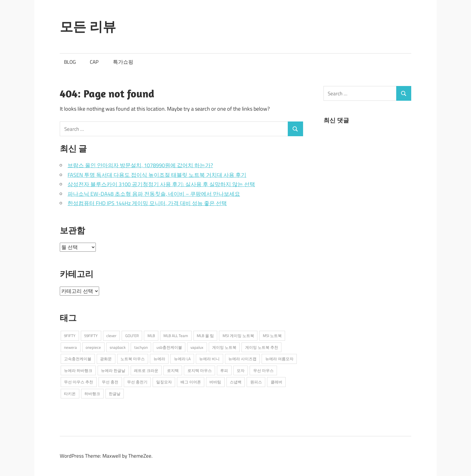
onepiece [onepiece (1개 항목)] (93, 347)
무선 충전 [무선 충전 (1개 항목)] (110, 382)
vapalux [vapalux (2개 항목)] (197, 347)
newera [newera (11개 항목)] (70, 347)
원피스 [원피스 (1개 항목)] (256, 382)
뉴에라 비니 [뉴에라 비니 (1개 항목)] (209, 359)
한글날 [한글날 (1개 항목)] (115, 394)
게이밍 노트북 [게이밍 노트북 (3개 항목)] (224, 347)
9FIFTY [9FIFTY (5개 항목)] (70, 336)
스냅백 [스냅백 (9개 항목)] (236, 382)
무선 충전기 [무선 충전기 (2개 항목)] (137, 382)
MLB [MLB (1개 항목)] (151, 336)
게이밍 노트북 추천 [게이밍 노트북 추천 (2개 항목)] (262, 347)
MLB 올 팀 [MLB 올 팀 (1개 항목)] (205, 336)
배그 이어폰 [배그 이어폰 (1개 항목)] (191, 382)
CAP (94, 62)
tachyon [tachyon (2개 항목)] (141, 347)
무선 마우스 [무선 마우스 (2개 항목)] (263, 370)
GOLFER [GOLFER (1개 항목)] (132, 336)
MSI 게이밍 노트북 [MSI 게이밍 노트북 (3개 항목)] (238, 336)
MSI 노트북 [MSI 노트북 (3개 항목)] (272, 336)
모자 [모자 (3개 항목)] (241, 370)
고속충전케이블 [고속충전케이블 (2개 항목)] (78, 359)
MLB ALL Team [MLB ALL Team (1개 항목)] (176, 336)
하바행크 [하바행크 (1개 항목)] (92, 394)
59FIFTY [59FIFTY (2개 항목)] (91, 336)
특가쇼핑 (123, 62)
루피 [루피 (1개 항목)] (224, 370)
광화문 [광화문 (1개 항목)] (106, 359)
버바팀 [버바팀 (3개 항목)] (215, 382)
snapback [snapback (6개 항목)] (118, 347)
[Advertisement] (369, 183)
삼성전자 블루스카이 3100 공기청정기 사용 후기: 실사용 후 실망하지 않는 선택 (161, 184)
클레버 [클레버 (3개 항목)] (277, 382)
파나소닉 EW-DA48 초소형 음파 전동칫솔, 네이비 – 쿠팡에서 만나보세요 (154, 194)
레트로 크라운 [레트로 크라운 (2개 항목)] (146, 370)
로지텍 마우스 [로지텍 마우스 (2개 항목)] (200, 370)
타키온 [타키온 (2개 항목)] (70, 394)
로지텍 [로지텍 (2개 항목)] (173, 370)
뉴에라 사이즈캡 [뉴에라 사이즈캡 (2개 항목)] (242, 359)
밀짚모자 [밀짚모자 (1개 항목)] (164, 382)
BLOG (70, 62)
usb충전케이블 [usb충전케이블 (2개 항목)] (169, 347)
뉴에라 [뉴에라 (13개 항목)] (159, 359)
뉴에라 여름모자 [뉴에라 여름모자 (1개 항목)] (279, 359)
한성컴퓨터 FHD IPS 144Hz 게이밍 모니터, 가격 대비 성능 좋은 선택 (147, 203)
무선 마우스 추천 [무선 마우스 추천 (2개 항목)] (79, 382)
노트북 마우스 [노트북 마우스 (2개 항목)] (133, 359)
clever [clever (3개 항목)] (111, 336)
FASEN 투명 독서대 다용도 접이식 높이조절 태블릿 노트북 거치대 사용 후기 (157, 175)
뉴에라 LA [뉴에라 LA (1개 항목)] (182, 359)
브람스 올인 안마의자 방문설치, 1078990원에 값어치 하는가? (140, 165)
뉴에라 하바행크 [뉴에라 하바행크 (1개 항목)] (78, 370)
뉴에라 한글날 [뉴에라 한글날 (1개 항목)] (113, 370)
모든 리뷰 (88, 26)
